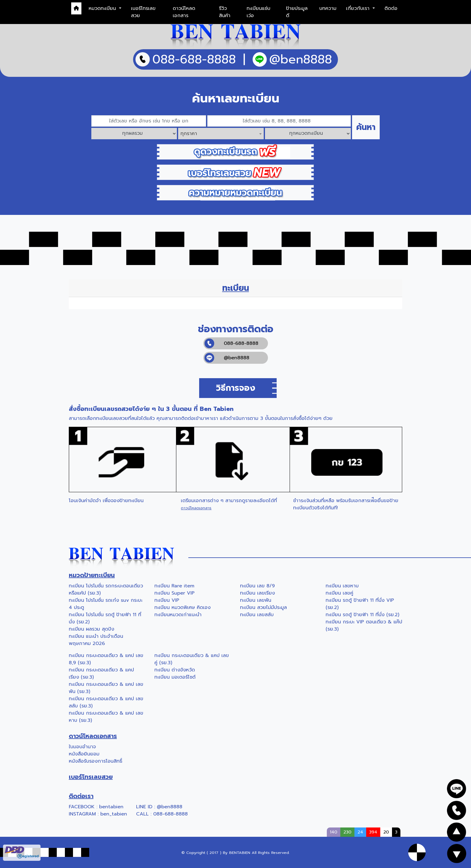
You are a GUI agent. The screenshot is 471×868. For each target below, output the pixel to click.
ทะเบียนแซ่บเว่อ (258, 12)
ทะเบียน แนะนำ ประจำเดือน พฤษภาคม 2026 (96, 640)
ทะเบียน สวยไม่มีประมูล (263, 607)
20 (386, 832)
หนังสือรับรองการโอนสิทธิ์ (96, 761)
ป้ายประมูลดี (297, 12)
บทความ (328, 8)
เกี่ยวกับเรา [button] (359, 8)
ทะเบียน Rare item (174, 586)
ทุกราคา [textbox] (189, 134)
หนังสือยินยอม (84, 754)
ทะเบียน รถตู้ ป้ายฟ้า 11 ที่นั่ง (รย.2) (362, 615)
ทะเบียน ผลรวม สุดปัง (91, 629)
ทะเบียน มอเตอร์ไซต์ (175, 677)
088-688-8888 (231, 343)
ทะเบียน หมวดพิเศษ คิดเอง (182, 607)
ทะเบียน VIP (167, 600)
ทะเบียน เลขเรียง (257, 593)
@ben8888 (227, 358)
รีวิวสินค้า (225, 12)
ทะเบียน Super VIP (175, 593)
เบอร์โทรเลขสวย (143, 12)
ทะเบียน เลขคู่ (339, 593)
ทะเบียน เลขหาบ (342, 586)
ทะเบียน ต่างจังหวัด (175, 670)
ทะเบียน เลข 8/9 (257, 586)
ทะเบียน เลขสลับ (257, 615)
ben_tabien (114, 814)
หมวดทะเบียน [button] (103, 8)
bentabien (111, 807)
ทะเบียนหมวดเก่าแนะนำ (178, 615)
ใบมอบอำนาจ (82, 747)
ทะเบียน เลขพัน (256, 600)
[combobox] (221, 134)
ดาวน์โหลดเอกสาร (184, 12)
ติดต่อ (391, 8)
